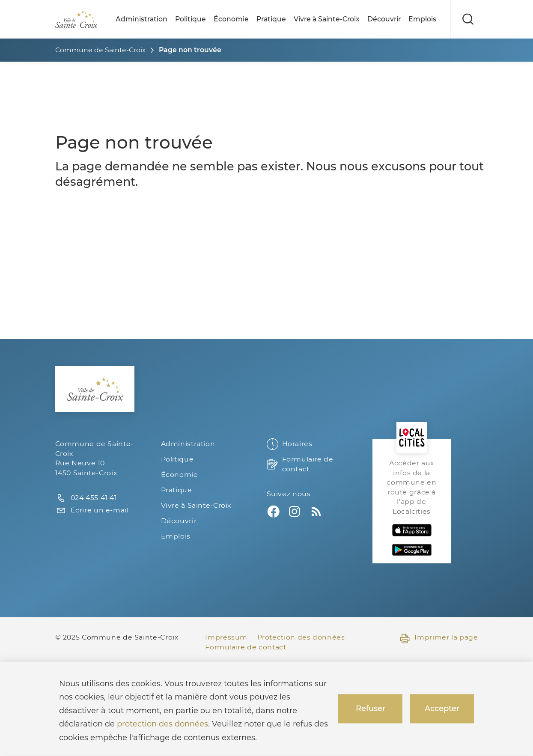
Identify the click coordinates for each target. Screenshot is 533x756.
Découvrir (384, 19)
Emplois (422, 19)
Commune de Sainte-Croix (100, 50)
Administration (141, 19)
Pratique (271, 19)
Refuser (371, 708)
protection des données (162, 724)
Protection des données (301, 637)
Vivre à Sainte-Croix (327, 19)
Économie (231, 19)
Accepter (442, 708)
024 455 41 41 (86, 498)
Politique (191, 19)
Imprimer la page (438, 638)
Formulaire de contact (300, 464)
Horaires (290, 444)
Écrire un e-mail (92, 510)
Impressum (226, 637)
